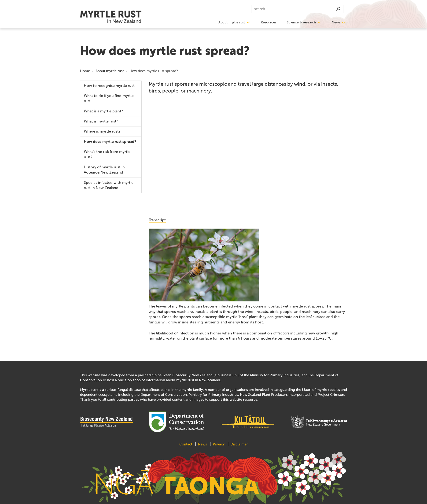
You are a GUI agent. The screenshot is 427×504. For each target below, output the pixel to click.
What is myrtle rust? (101, 121)
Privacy (219, 444)
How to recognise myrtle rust (109, 86)
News (336, 22)
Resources (269, 22)
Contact (186, 444)
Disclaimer (239, 444)
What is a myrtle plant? (103, 111)
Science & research (301, 22)
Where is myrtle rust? (102, 131)
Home (85, 71)
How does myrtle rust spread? (110, 142)
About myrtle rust (232, 22)
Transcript (157, 220)
